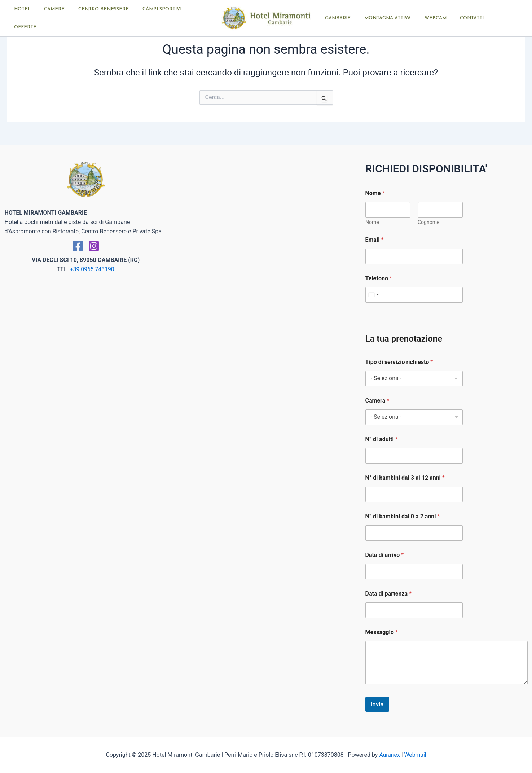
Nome (372, 222)
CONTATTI (457, 18)
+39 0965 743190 (92, 269)
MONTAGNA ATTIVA (381, 18)
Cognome (428, 222)
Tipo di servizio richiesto (399, 362)
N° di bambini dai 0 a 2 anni (403, 516)
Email (375, 240)
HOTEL (31, 18)
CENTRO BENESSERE (104, 18)
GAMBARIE (336, 18)
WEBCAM (425, 18)
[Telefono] (414, 295)
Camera (377, 401)
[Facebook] (78, 246)
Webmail (416, 755)
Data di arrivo (385, 555)
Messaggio (382, 632)
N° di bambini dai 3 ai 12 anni (405, 478)
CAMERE (59, 18)
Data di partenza (389, 594)
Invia (377, 704)
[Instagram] (94, 246)
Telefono (379, 278)
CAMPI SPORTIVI (158, 18)
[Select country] (373, 295)
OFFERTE (198, 18)
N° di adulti (382, 439)
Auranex (389, 755)
